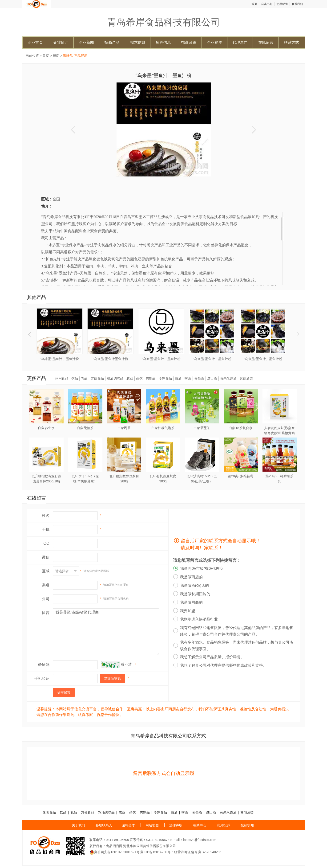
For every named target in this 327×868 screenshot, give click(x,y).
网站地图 (152, 825)
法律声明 (176, 825)
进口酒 (212, 378)
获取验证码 (113, 679)
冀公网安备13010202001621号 (115, 852)
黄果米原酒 (228, 378)
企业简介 (61, 42)
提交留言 (64, 692)
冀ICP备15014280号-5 (157, 852)
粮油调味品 (115, 378)
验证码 (44, 665)
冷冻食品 (165, 378)
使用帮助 (282, 4)
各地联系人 (104, 825)
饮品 (75, 378)
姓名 (46, 516)
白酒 (178, 378)
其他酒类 (246, 378)
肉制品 (151, 378)
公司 (46, 599)
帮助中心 (200, 825)
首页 (254, 4)
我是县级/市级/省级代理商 (106, 632)
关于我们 (78, 825)
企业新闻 (86, 42)
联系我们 (297, 4)
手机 (46, 530)
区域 (46, 571)
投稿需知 (247, 825)
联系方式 (291, 42)
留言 (46, 613)
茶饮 (139, 378)
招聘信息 (163, 42)
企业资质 (214, 42)
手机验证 (42, 678)
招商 (56, 56)
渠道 (46, 585)
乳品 (84, 378)
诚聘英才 (128, 825)
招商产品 (112, 42)
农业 (130, 378)
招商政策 (189, 42)
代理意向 (240, 42)
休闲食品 (62, 378)
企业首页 (35, 42)
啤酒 (188, 378)
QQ (46, 543)
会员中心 (267, 4)
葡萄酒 (199, 378)
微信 (46, 557)
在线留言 (266, 42)
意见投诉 (223, 825)
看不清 (126, 664)
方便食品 (97, 378)
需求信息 (138, 42)
